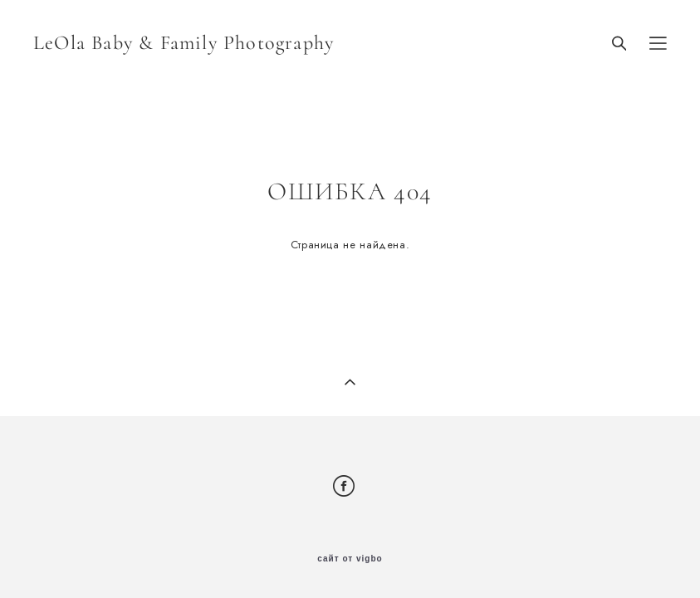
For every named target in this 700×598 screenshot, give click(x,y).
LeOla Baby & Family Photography (184, 43)
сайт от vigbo (350, 559)
